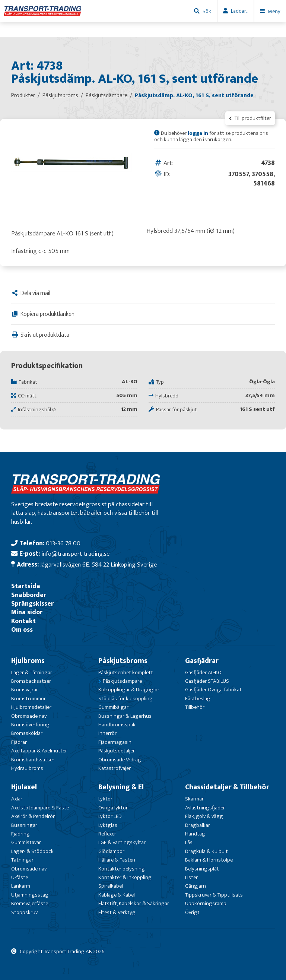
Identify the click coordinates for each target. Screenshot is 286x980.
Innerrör (107, 733)
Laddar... (239, 11)
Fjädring (20, 834)
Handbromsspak (117, 725)
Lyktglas (108, 825)
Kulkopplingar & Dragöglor (129, 690)
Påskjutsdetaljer (117, 751)
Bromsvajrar (25, 690)
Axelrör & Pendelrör (33, 816)
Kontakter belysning (122, 869)
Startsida (26, 586)
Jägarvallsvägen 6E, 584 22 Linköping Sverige (98, 564)
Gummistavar (26, 842)
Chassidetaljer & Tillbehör (227, 787)
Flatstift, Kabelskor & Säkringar (134, 903)
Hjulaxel (24, 787)
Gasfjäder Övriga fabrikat (213, 690)
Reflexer (107, 834)
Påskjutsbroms (123, 661)
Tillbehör (195, 707)
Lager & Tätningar (32, 673)
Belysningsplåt (202, 869)
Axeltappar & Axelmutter (39, 751)
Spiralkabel (111, 886)
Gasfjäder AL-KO (203, 673)
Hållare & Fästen (117, 860)
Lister (191, 877)
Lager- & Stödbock (32, 851)
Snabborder (29, 595)
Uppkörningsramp (206, 903)
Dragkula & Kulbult (206, 851)
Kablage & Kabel (117, 895)
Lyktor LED (110, 816)
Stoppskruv (24, 912)
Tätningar (22, 860)
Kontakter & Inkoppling (125, 877)
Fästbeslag (198, 699)
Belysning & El (121, 787)
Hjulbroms (28, 661)
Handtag (195, 834)
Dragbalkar (198, 825)
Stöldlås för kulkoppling (125, 699)
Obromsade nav (29, 716)
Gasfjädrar (202, 661)
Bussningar (24, 825)
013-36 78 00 (63, 543)
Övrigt (192, 912)
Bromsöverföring (30, 725)
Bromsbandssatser (33, 760)
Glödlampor (111, 851)
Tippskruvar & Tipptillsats (214, 895)
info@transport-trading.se (75, 554)
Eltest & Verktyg (117, 912)
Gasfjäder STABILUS (207, 681)
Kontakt (23, 621)
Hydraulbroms (27, 768)
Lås (189, 842)
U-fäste (20, 877)
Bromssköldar (27, 733)
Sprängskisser (32, 604)
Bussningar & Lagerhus (125, 716)
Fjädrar (19, 742)
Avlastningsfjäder (205, 808)
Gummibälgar (113, 707)
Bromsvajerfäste (30, 903)
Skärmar (194, 799)
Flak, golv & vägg (204, 816)
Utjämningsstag (30, 895)
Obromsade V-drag (120, 760)
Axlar (17, 799)
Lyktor (105, 799)
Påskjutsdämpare (122, 681)
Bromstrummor (28, 699)
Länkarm (21, 886)
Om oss (22, 630)
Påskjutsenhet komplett (126, 673)
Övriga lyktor (113, 808)
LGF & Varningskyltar (122, 842)
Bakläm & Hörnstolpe (209, 860)
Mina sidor (27, 612)
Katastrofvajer (115, 768)
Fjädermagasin (115, 742)
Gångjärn (196, 886)
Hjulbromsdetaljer (31, 707)
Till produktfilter (250, 118)
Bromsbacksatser (31, 681)
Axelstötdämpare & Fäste (40, 808)
